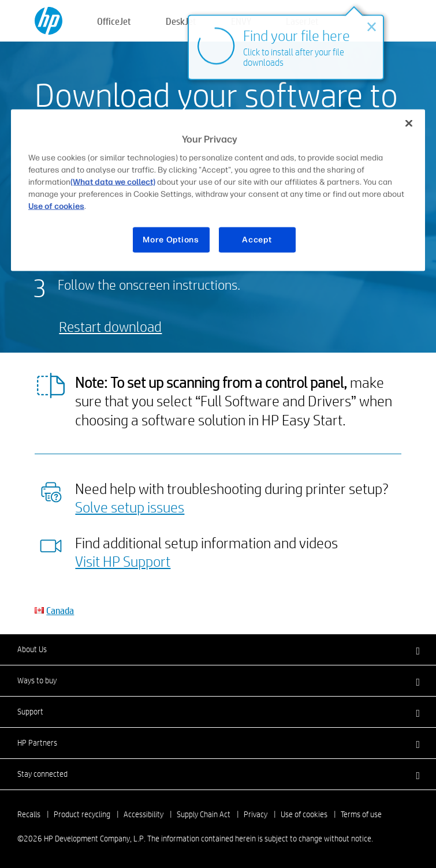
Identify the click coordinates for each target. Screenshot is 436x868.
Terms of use (361, 814)
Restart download (110, 326)
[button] (218, 649)
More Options (171, 240)
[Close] (409, 123)
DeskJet (181, 21)
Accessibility (144, 814)
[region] (218, 190)
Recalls (29, 814)
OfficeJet (114, 21)
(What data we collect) (113, 182)
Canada (60, 610)
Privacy (256, 814)
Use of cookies (304, 814)
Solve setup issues (130, 507)
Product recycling (82, 814)
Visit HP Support (123, 561)
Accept (257, 240)
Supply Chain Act (204, 814)
